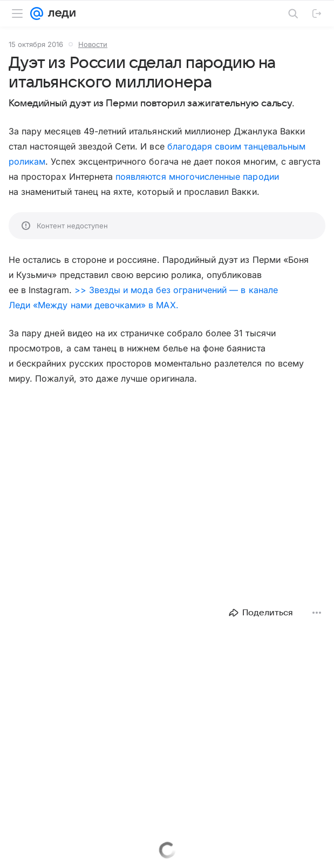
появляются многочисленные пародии (197, 177)
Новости (93, 44)
